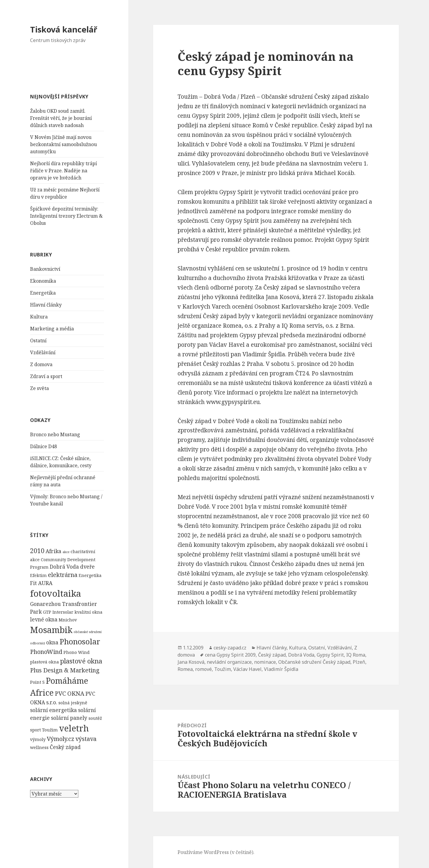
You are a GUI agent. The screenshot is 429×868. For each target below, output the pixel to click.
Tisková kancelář (64, 29)
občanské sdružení (88, 632)
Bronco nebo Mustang (55, 434)
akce (66, 552)
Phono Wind (77, 652)
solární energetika (53, 710)
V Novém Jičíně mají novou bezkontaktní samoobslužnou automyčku (63, 144)
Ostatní (38, 341)
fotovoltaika (56, 593)
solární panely (69, 718)
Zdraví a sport (46, 376)
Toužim (50, 730)
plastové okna (81, 661)
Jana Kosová (191, 662)
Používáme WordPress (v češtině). (216, 852)
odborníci (38, 643)
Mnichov (68, 620)
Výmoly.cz (60, 739)
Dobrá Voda (64, 567)
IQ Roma (356, 655)
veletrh (74, 728)
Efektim (38, 575)
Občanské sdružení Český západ (314, 662)
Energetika (43, 293)
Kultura (39, 317)
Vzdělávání (43, 352)
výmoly (38, 739)
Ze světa (39, 388)
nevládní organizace (229, 662)
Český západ (65, 747)
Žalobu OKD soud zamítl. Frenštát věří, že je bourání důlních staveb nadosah (61, 118)
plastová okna (45, 662)
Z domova (41, 364)
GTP (47, 612)
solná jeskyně (73, 703)
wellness (39, 747)
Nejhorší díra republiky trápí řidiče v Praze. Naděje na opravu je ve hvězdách (63, 171)
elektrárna (63, 575)
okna (52, 642)
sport (35, 730)
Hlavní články (46, 305)
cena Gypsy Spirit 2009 (230, 655)
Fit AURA (41, 583)
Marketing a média (52, 329)
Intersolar (63, 612)
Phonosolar (80, 641)
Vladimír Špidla (281, 669)
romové (203, 669)
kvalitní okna (88, 612)
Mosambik (51, 630)
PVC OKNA (70, 693)
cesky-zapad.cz (230, 648)
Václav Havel (247, 669)
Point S (37, 682)
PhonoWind (46, 652)
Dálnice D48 (43, 446)
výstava (86, 739)
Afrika (53, 551)
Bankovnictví (45, 269)
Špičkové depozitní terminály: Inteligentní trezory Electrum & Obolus (66, 216)
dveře (87, 567)
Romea (185, 669)
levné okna (44, 619)
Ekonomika (43, 281)
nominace (265, 662)
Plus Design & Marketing (65, 670)
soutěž (95, 718)
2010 (37, 551)
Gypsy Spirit (330, 655)
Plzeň (359, 662)
